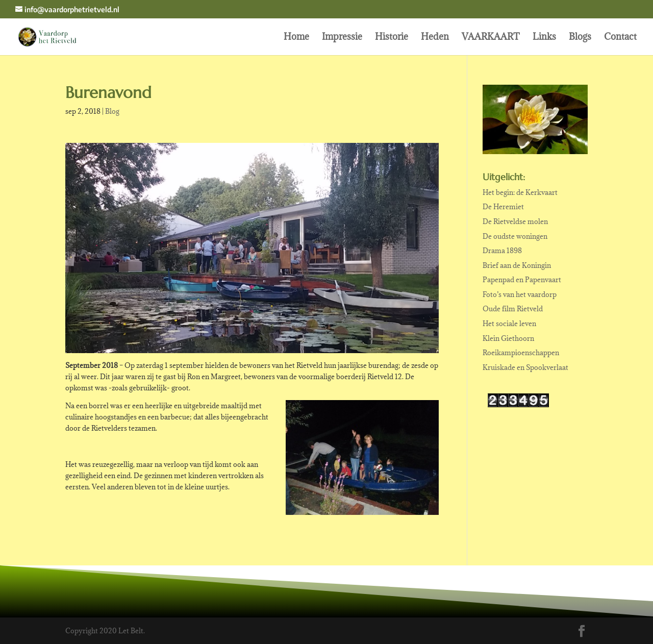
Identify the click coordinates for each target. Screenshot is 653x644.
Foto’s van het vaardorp (520, 294)
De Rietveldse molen (515, 221)
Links (544, 38)
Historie (392, 38)
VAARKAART (491, 38)
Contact (620, 38)
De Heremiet (503, 207)
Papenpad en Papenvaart (522, 280)
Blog (112, 111)
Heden (435, 38)
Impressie (342, 38)
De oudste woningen (515, 236)
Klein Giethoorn (508, 338)
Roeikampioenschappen (521, 353)
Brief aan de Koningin (517, 265)
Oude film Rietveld (513, 309)
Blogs (580, 38)
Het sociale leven (509, 324)
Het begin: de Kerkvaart (520, 192)
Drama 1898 (502, 251)
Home (296, 38)
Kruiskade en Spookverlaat (525, 367)
